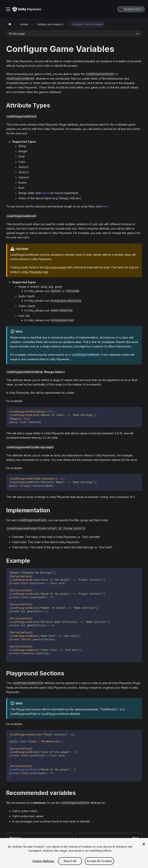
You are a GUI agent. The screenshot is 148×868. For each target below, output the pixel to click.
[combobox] (131, 9)
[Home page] (10, 24)
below (46, 193)
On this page (17, 34)
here (105, 206)
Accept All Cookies (100, 861)
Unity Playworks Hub (35, 272)
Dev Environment (55, 267)
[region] (74, 853)
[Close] (144, 844)
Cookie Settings (43, 861)
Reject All (70, 861)
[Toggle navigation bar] (8, 9)
